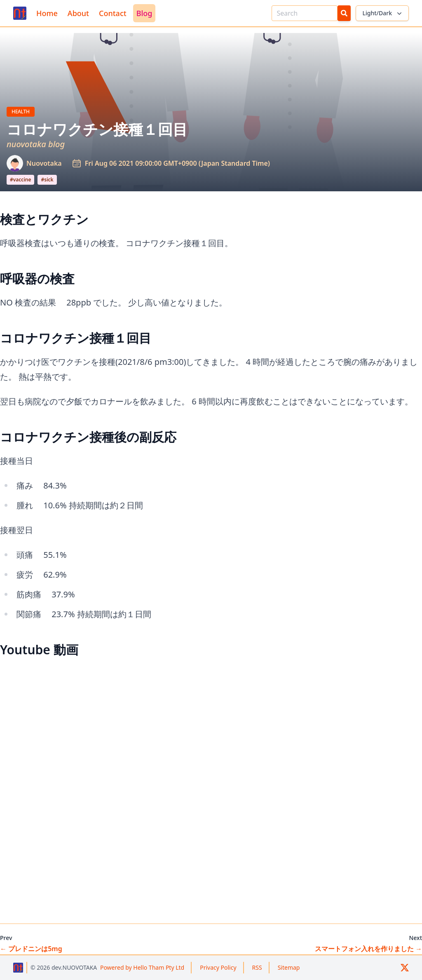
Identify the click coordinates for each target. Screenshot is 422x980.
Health (23, 111)
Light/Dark (383, 13)
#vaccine (20, 180)
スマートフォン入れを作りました (368, 949)
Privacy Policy (218, 967)
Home (47, 13)
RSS (257, 967)
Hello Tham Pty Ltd (142, 967)
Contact (113, 13)
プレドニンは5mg (31, 949)
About (78, 13)
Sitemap (289, 967)
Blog (144, 13)
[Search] (305, 13)
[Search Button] (344, 13)
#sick (47, 180)
